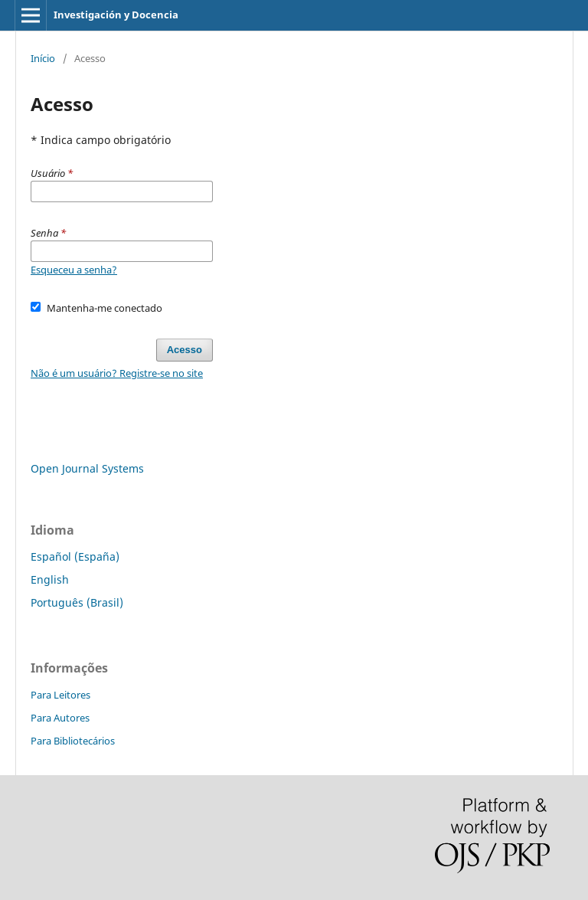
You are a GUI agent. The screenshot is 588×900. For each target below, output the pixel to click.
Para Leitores (60, 695)
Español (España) (75, 556)
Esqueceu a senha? (74, 270)
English (50, 579)
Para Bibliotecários (73, 741)
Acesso (185, 350)
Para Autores (60, 718)
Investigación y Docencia (116, 15)
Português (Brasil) (77, 602)
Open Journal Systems (87, 468)
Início (43, 58)
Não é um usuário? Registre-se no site (117, 373)
